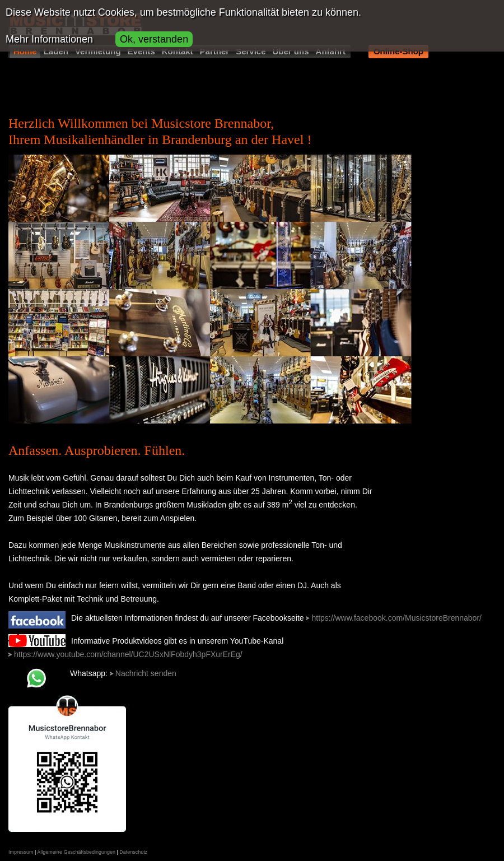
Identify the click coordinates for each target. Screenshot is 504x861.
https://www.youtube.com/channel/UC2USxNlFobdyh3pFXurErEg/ (128, 654)
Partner (215, 51)
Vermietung (98, 51)
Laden (56, 51)
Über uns (291, 51)
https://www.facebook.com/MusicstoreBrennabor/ (396, 618)
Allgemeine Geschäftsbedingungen (76, 852)
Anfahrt (331, 51)
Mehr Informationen (49, 39)
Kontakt (178, 51)
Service (251, 51)
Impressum (21, 852)
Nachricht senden (146, 673)
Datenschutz (133, 852)
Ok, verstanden (154, 39)
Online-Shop (398, 51)
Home (25, 51)
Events (141, 51)
